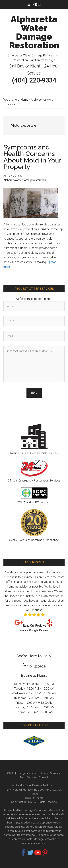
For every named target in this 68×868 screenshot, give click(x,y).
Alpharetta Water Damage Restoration (34, 32)
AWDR (11, 773)
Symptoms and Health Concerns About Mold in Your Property (32, 157)
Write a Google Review (34, 630)
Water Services (51, 773)
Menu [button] (37, 5)
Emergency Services (29, 773)
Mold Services (28, 777)
